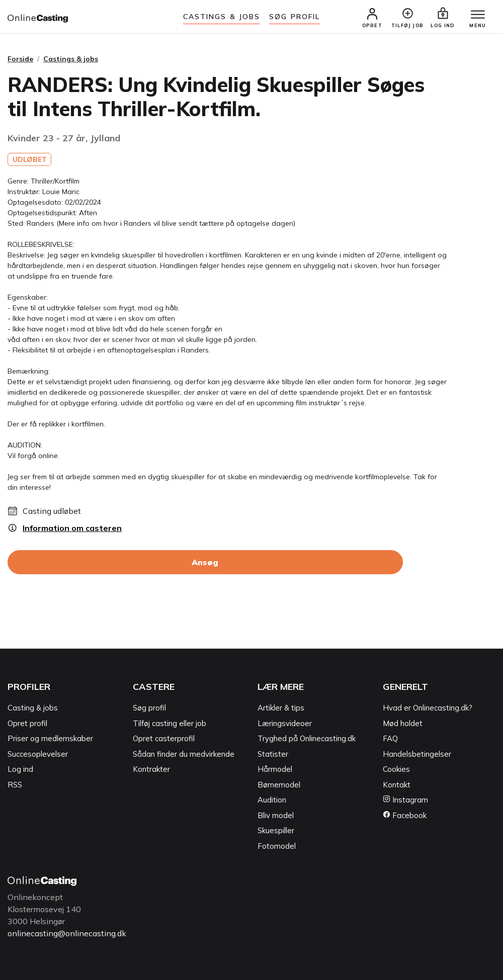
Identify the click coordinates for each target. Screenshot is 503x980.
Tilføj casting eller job (170, 723)
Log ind (20, 769)
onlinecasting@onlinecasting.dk (67, 933)
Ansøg (205, 562)
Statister (273, 754)
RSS (15, 785)
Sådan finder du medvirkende (184, 754)
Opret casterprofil (164, 738)
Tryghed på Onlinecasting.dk (307, 738)
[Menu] (478, 15)
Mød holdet (403, 723)
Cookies (396, 769)
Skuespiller (276, 830)
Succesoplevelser (38, 754)
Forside (20, 59)
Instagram (405, 800)
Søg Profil (295, 17)
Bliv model (276, 815)
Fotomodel (277, 846)
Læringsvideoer (285, 723)
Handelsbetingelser (417, 754)
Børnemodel (279, 785)
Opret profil (27, 723)
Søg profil (149, 708)
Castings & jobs (222, 17)
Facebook (405, 815)
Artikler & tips (281, 708)
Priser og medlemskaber (50, 738)
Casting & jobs (33, 708)
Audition (272, 800)
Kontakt (397, 785)
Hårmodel (275, 769)
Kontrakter (151, 769)
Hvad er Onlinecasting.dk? (428, 708)
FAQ (390, 738)
